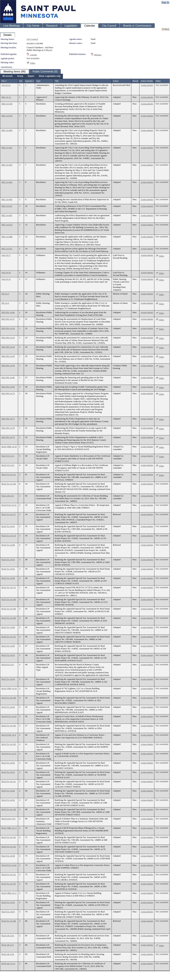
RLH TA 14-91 (8, 772)
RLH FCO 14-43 (9, 716)
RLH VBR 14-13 (9, 828)
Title (57, 81)
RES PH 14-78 (8, 428)
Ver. (21, 81)
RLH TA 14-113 (9, 474)
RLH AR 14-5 (8, 496)
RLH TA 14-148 (9, 698)
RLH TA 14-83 (8, 763)
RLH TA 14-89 (8, 646)
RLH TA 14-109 (9, 599)
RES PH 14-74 (8, 393)
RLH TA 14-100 (9, 618)
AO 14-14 (6, 85)
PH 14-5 (5, 294)
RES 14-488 (7, 237)
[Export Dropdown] (31, 76)
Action (116, 81)
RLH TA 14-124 (9, 847)
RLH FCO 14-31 (9, 505)
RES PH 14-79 (8, 437)
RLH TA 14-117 (9, 514)
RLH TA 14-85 (8, 560)
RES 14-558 (7, 104)
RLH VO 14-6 (8, 465)
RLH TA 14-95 (8, 902)
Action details (147, 85)
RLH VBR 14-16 (9, 447)
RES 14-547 (7, 206)
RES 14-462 (7, 165)
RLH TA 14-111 (9, 781)
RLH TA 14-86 (8, 791)
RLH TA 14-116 (9, 837)
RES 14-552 (7, 225)
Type (38, 81)
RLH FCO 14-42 (9, 865)
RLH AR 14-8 (8, 954)
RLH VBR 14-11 (9, 893)
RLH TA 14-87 (8, 912)
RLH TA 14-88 (8, 627)
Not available (33, 58)
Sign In (165, 2)
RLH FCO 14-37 (9, 754)
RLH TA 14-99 (8, 578)
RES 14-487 (7, 215)
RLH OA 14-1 (8, 664)
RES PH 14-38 (8, 328)
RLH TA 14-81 (8, 526)
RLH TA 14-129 (9, 809)
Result (135, 81)
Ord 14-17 (6, 255)
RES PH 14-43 (8, 338)
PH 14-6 (5, 303)
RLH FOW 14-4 (9, 735)
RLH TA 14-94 (8, 679)
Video (33, 63)
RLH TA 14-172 (9, 587)
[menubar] (31, 76)
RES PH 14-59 (8, 356)
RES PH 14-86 (8, 312)
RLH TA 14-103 (9, 726)
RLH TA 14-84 (8, 707)
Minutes (98, 55)
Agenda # (29, 81)
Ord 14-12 (6, 279)
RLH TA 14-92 (8, 800)
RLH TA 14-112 (9, 874)
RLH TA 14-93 (8, 655)
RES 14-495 (7, 199)
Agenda (33, 55)
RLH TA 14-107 (9, 884)
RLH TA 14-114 (9, 536)
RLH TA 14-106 (9, 609)
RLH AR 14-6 (8, 936)
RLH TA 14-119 (9, 744)
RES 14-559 (7, 116)
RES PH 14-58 (8, 366)
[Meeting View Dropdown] (50, 76)
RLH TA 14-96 (8, 856)
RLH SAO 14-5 (8, 819)
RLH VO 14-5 (8, 456)
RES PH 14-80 (8, 377)
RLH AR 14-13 (8, 963)
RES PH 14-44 (8, 347)
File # (4, 81)
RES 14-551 (7, 249)
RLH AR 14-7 (8, 945)
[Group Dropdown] (20, 76)
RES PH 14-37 (8, 319)
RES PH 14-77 (8, 419)
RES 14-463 (7, 182)
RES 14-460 (7, 130)
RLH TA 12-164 (9, 484)
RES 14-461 (7, 148)
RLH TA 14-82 (8, 569)
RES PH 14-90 (8, 387)
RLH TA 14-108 (9, 921)
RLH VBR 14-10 (9, 688)
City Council (32, 39)
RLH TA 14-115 (9, 637)
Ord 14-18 (6, 272)
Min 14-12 (6, 97)
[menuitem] (8, 76)
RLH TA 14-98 (8, 545)
